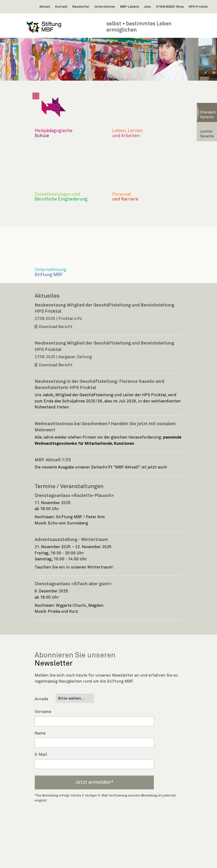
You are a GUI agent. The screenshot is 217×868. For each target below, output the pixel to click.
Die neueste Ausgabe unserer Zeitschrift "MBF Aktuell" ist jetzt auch (101, 467)
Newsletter (81, 7)
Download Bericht (56, 327)
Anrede (41, 699)
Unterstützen (105, 7)
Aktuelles (47, 296)
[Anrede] (75, 698)
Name (40, 733)
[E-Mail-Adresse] (94, 764)
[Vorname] (94, 721)
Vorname (43, 712)
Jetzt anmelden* (94, 782)
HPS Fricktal (198, 7)
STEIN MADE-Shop (170, 7)
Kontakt (61, 7)
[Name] (94, 743)
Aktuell (45, 7)
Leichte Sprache (207, 134)
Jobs (147, 7)
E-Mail (41, 755)
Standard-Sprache (208, 115)
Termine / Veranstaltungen (69, 486)
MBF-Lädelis (130, 7)
